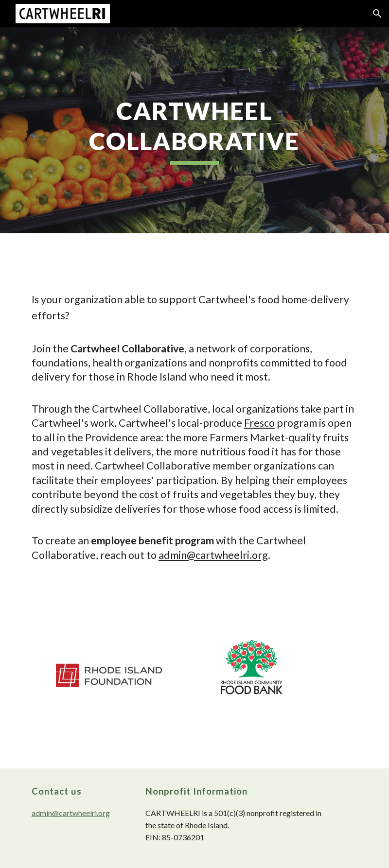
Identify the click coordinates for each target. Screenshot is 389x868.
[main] (194, 130)
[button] (377, 14)
